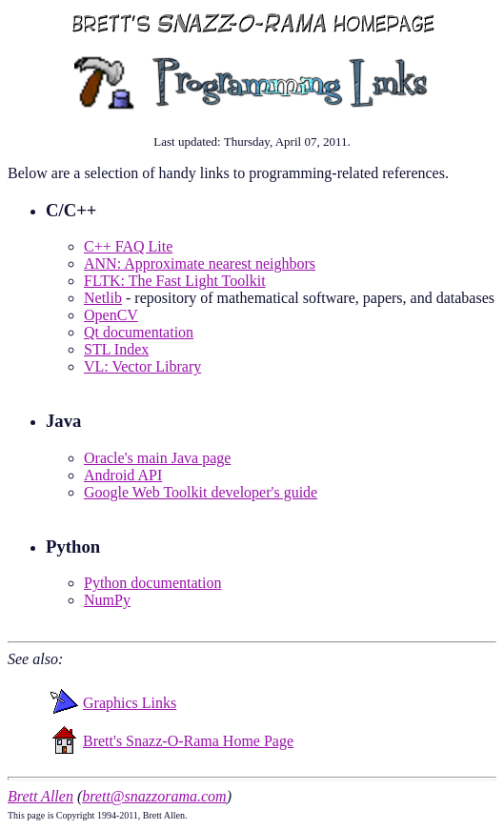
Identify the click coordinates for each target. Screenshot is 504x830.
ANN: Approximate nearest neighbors (200, 263)
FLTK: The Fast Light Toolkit (175, 281)
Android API (123, 475)
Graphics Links (130, 703)
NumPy (107, 600)
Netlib (103, 298)
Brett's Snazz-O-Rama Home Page (188, 741)
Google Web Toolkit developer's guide (201, 492)
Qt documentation (139, 332)
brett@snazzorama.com (154, 796)
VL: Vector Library (142, 366)
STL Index (116, 349)
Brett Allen (40, 796)
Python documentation (152, 583)
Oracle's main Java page (157, 458)
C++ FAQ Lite (128, 246)
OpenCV (111, 315)
